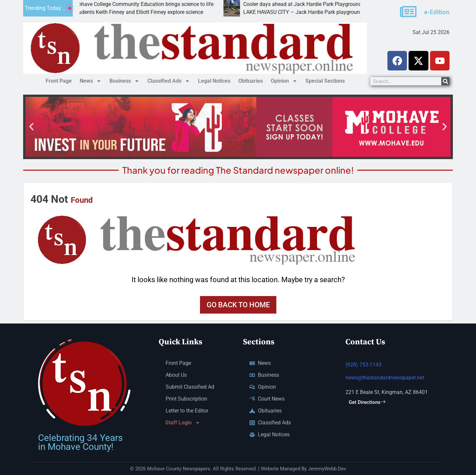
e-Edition (437, 12)
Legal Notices (214, 81)
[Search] (445, 81)
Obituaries (251, 81)
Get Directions (367, 403)
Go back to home (238, 305)
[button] (31, 127)
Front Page (59, 81)
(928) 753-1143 (363, 365)
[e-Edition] (408, 12)
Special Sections (325, 81)
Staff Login (183, 423)
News (91, 81)
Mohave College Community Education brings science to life (157, 4)
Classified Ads (169, 81)
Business (124, 81)
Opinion (284, 81)
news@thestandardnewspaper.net (385, 378)
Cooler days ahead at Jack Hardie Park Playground (316, 4)
